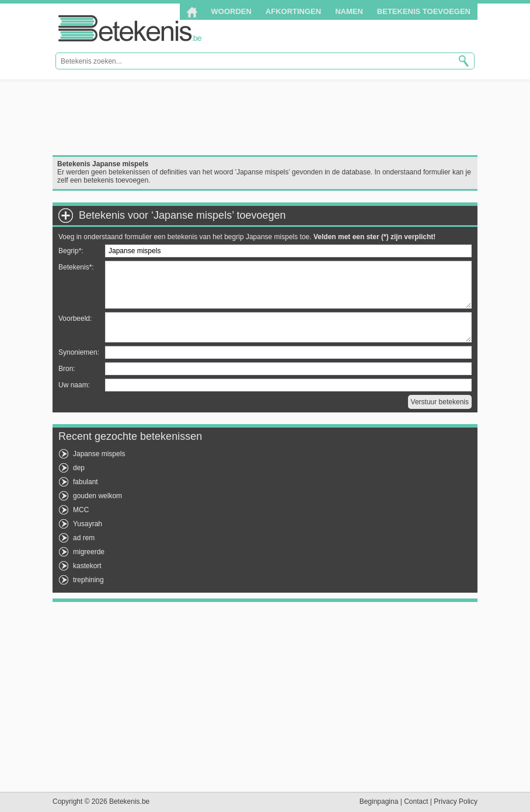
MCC (81, 510)
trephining (88, 580)
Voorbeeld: (75, 318)
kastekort (87, 566)
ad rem (84, 538)
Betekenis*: (76, 267)
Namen (349, 11)
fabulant (86, 482)
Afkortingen (293, 11)
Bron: (67, 369)
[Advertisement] (265, 117)
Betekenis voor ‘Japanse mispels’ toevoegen (182, 215)
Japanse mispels (99, 454)
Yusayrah (88, 524)
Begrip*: (71, 251)
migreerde (89, 552)
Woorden (231, 11)
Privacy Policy (456, 801)
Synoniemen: (79, 352)
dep (79, 468)
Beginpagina (379, 801)
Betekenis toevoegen (424, 11)
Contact (416, 801)
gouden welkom (97, 496)
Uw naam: (74, 385)
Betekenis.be (130, 28)
